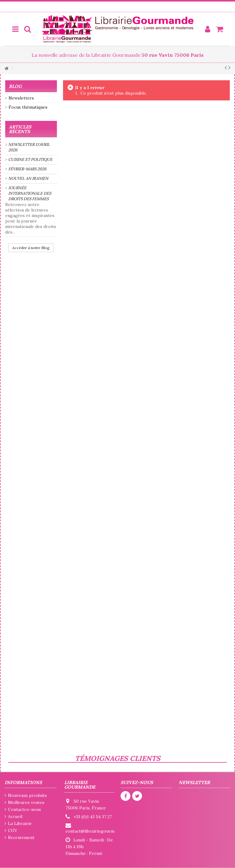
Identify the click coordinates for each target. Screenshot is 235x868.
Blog (15, 86)
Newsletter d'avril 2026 (29, 147)
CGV (13, 830)
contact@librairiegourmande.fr (97, 831)
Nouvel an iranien (28, 178)
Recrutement (21, 837)
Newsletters (21, 98)
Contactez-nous (24, 809)
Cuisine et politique (30, 159)
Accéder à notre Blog (31, 248)
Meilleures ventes (26, 802)
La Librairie (20, 823)
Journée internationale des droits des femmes (30, 193)
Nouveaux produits (27, 795)
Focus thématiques (28, 107)
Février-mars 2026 (27, 169)
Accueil (15, 816)
